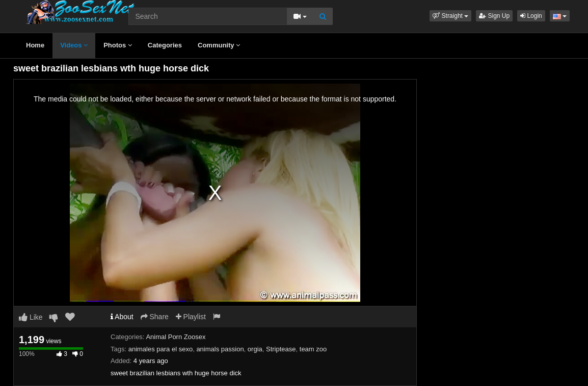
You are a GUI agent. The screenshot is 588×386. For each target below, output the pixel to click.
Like (31, 317)
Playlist (191, 317)
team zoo (313, 349)
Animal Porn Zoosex (176, 337)
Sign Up (494, 16)
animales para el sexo (161, 349)
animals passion (220, 349)
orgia (255, 349)
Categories (165, 45)
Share (155, 317)
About (122, 317)
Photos (118, 45)
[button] (450, 16)
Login (531, 16)
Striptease (281, 349)
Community (219, 45)
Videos (74, 45)
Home (35, 45)
